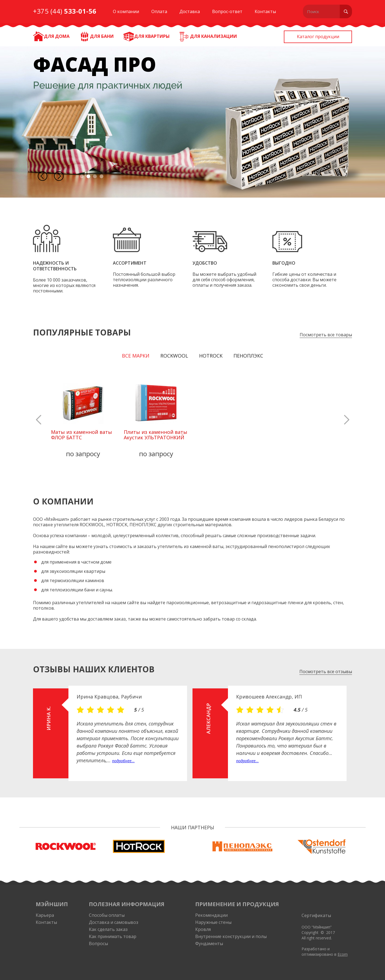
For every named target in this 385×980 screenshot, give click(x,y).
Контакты (265, 11)
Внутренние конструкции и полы (231, 936)
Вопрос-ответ (227, 11)
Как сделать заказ (108, 929)
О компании (126, 11)
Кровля (203, 929)
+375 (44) (65, 11)
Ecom (343, 954)
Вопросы (98, 943)
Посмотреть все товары (326, 335)
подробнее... (123, 761)
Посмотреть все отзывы (326, 672)
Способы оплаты (107, 915)
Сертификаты (316, 915)
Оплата (159, 11)
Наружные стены (213, 922)
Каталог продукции (318, 37)
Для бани (102, 36)
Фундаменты (209, 943)
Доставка (190, 11)
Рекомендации (211, 915)
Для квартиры (152, 36)
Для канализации (213, 36)
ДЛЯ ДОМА (57, 36)
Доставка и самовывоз (114, 922)
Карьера (45, 915)
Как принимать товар (113, 936)
